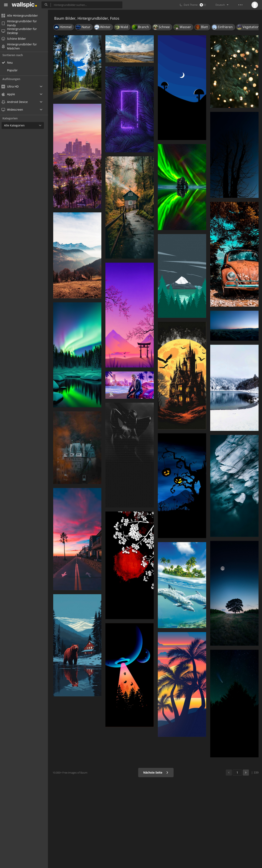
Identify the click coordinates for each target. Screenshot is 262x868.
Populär (15, 70)
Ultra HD (13, 86)
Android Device (17, 102)
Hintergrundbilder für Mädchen (22, 46)
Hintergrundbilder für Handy (22, 23)
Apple (11, 94)
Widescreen (15, 110)
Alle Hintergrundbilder (22, 16)
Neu (13, 63)
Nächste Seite (156, 772)
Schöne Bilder (16, 39)
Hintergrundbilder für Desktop (22, 31)
